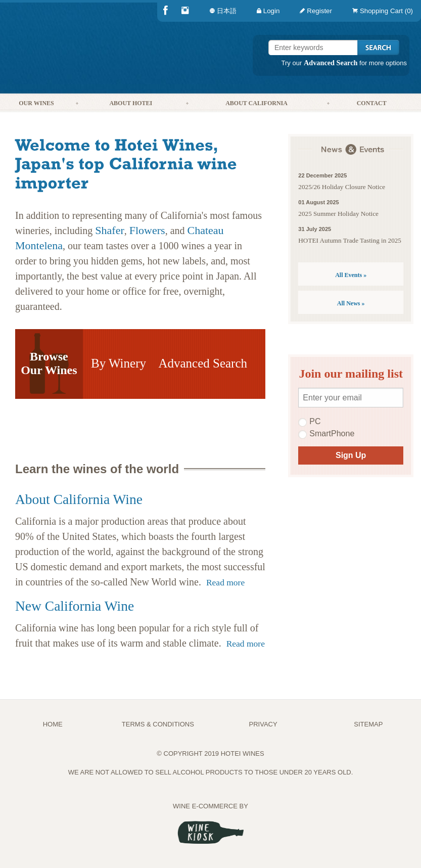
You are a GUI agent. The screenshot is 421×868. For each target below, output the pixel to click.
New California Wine (75, 606)
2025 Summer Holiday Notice (338, 214)
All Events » (351, 275)
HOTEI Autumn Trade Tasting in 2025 (350, 240)
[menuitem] (381, 11)
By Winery (119, 363)
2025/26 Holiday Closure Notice (342, 187)
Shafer (109, 230)
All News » (351, 303)
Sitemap (368, 724)
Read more (225, 582)
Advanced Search (331, 63)
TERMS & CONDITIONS (158, 724)
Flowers (147, 230)
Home (53, 724)
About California (256, 103)
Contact (372, 103)
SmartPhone (326, 434)
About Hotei (131, 103)
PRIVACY (263, 724)
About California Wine (79, 499)
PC (309, 422)
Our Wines (36, 103)
